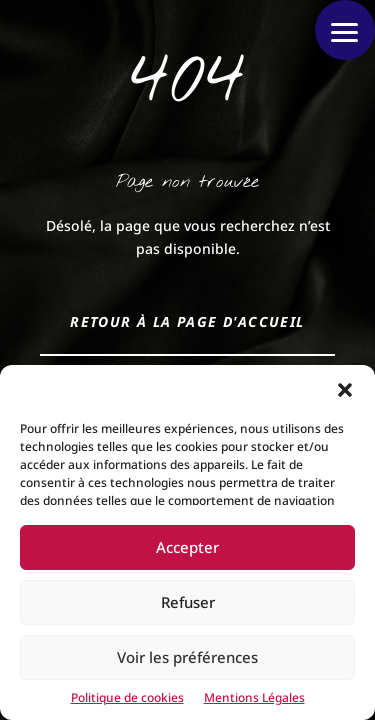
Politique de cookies (127, 697)
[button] (345, 390)
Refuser (188, 602)
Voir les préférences (187, 657)
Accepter (187, 547)
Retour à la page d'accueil (187, 321)
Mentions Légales (254, 697)
